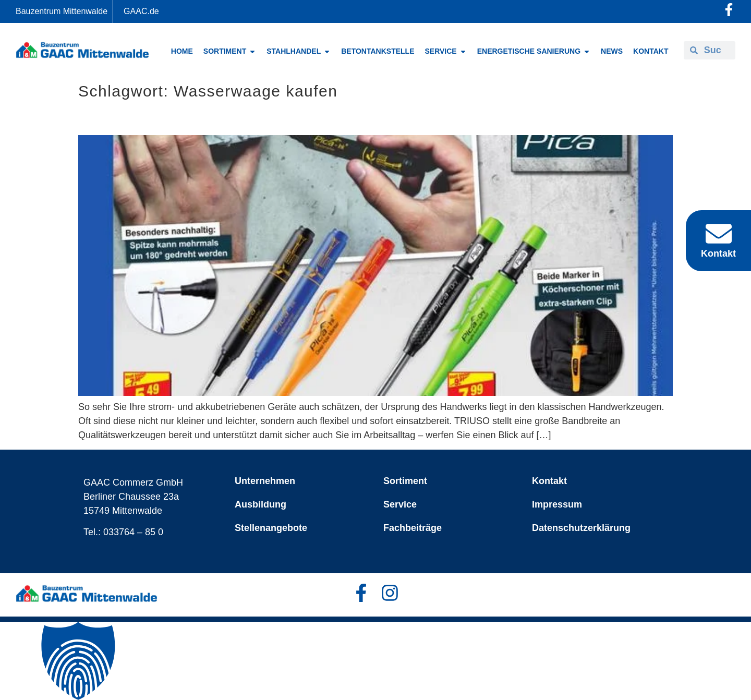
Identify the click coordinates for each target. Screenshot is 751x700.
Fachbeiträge (413, 528)
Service (400, 504)
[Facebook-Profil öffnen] (729, 10)
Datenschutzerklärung (581, 528)
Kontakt (549, 481)
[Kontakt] (719, 234)
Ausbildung (261, 504)
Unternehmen (265, 481)
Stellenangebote (271, 528)
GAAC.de (141, 11)
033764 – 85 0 (133, 532)
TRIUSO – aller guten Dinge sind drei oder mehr (252, 118)
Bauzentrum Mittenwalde (62, 11)
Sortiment (405, 481)
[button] (375, 661)
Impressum (557, 504)
